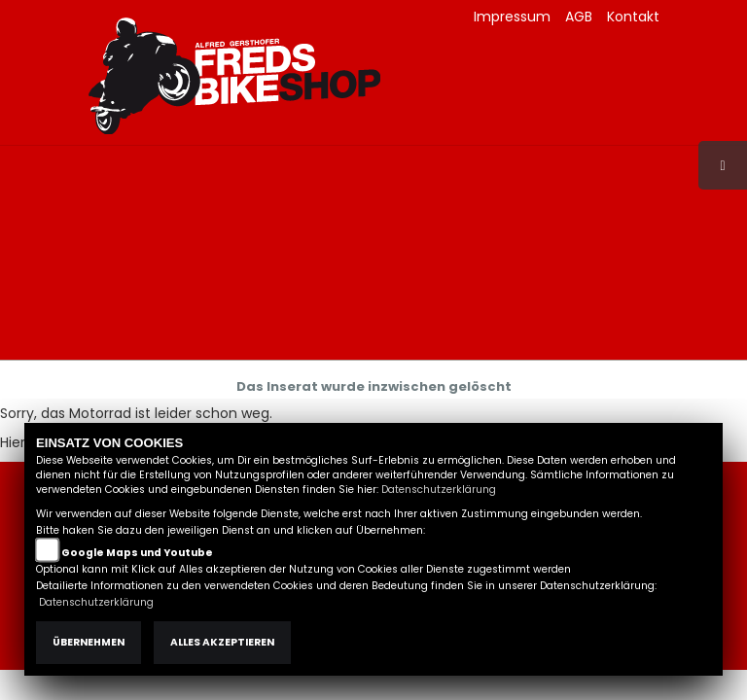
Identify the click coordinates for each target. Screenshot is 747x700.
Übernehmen (89, 642)
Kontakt (633, 17)
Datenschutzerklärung (439, 490)
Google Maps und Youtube (137, 553)
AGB (579, 17)
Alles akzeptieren (222, 642)
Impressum (512, 17)
